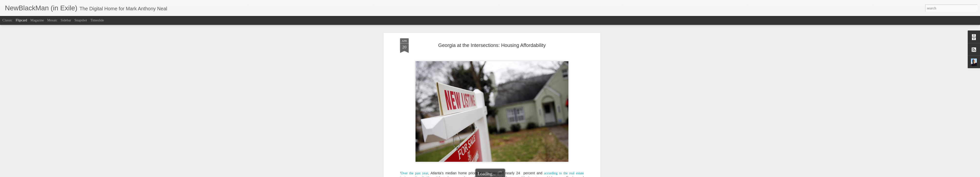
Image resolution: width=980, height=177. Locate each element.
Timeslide (97, 20)
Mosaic (52, 20)
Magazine (37, 20)
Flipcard (21, 20)
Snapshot (81, 20)
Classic (7, 20)
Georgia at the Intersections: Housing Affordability (492, 45)
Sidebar (66, 20)
